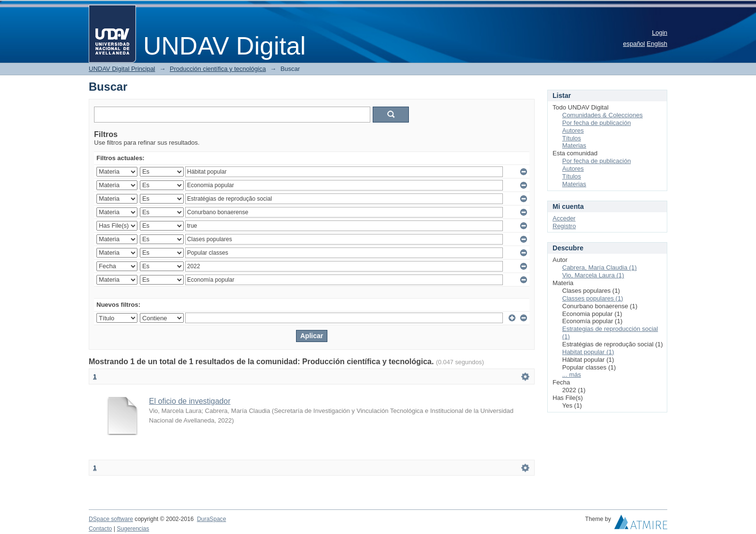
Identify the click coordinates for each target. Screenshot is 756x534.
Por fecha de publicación (596, 123)
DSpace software (111, 519)
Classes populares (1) (593, 298)
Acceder (564, 218)
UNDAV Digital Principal (122, 69)
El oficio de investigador (190, 401)
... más (572, 375)
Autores (573, 130)
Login (660, 33)
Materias (574, 145)
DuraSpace (211, 519)
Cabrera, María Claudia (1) (600, 267)
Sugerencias (133, 529)
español (634, 44)
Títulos (572, 138)
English (657, 44)
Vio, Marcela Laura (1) (593, 275)
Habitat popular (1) (588, 352)
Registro (564, 226)
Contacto (100, 529)
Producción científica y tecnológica (218, 69)
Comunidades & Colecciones (602, 115)
